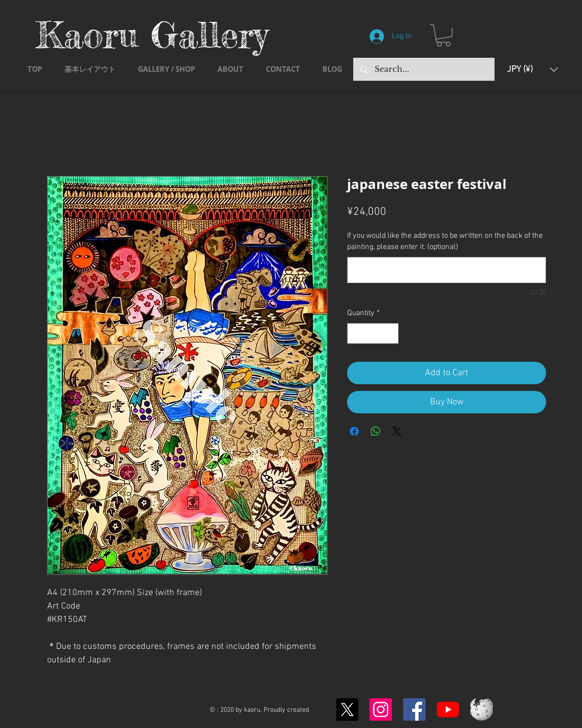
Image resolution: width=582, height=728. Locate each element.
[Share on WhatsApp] (376, 431)
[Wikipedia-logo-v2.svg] (482, 709)
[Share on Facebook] (354, 431)
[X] (347, 709)
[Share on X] (397, 431)
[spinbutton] (373, 333)
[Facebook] (414, 709)
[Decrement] (356, 333)
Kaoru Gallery (152, 34)
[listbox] (532, 69)
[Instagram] (381, 709)
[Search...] (423, 69)
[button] (444, 35)
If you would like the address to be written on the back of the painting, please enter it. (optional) (445, 241)
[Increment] (390, 333)
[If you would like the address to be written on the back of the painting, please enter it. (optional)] (447, 270)
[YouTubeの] (448, 709)
